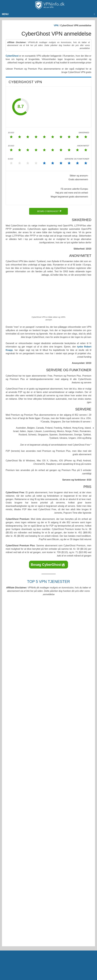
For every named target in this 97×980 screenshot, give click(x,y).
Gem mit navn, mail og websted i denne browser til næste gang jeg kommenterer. (48, 761)
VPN (56, 25)
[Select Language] (24, 797)
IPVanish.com (17, 678)
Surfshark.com (17, 645)
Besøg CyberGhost (46, 565)
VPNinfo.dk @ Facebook (82, 796)
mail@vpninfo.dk (86, 802)
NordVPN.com (17, 628)
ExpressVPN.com (17, 612)
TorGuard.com (17, 662)
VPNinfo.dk (55, 812)
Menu (5, 14)
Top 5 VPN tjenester (49, 582)
